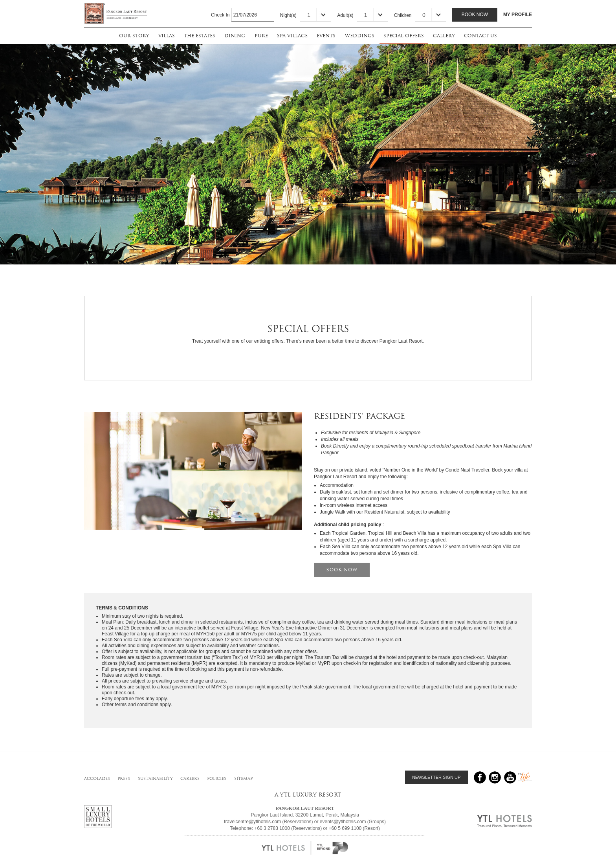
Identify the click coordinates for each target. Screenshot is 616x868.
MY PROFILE (518, 15)
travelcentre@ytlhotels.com (252, 822)
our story (134, 36)
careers (190, 779)
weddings (360, 36)
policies (217, 779)
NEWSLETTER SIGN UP (436, 777)
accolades (97, 779)
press (124, 779)
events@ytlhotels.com (343, 822)
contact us (480, 36)
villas (167, 36)
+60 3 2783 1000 (272, 828)
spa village (292, 36)
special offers (404, 36)
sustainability (155, 779)
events (326, 36)
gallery (444, 36)
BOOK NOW (342, 570)
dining (235, 36)
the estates (200, 36)
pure (261, 36)
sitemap (243, 779)
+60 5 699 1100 (345, 828)
